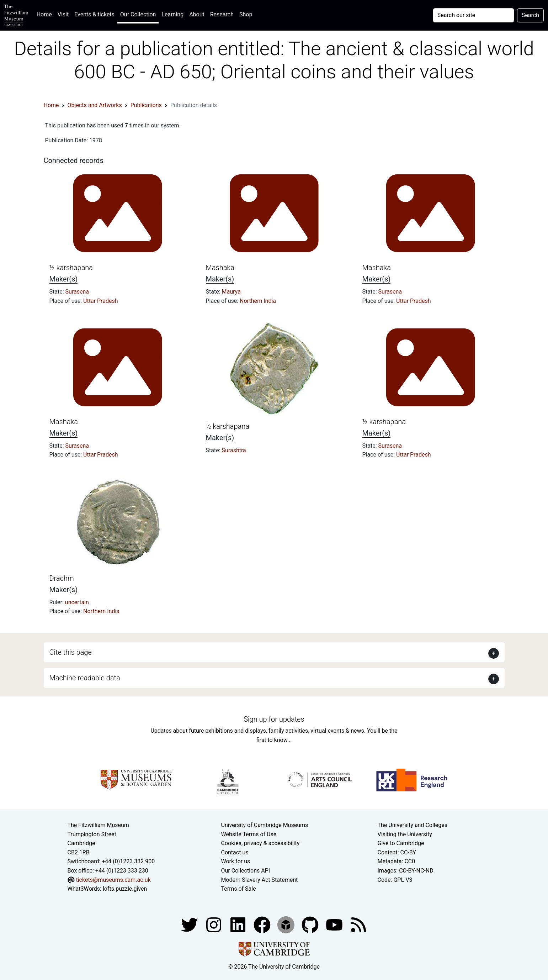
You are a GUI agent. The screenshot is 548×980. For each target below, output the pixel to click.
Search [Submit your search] (530, 15)
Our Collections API (246, 871)
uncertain (77, 602)
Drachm (62, 578)
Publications (146, 105)
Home (46, 14)
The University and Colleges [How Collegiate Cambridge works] (413, 825)
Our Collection (138, 14)
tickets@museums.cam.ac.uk (113, 880)
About (197, 14)
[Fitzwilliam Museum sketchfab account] (287, 924)
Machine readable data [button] (85, 678)
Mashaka (220, 268)
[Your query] (473, 15)
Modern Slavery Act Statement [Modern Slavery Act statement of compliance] (260, 880)
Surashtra (234, 450)
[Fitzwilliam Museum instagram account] (214, 924)
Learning (172, 14)
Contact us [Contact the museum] (235, 852)
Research (222, 14)
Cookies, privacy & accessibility (260, 843)
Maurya (231, 292)
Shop (246, 14)
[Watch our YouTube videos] (335, 924)
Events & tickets (94, 14)
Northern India (258, 301)
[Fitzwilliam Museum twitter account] (190, 924)
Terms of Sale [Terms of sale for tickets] (239, 889)
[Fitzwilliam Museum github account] (311, 924)
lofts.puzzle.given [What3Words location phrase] (125, 889)
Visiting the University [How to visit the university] (405, 834)
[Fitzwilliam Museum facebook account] (239, 924)
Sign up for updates (274, 719)
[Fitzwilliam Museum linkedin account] (263, 924)
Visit (63, 14)
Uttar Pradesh (100, 301)
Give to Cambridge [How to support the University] (401, 843)
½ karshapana (71, 268)
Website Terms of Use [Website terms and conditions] (249, 834)
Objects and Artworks (95, 105)
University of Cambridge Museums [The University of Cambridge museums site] (265, 825)
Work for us (236, 861)
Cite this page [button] (71, 652)
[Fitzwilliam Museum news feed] (358, 924)
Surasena (77, 292)
